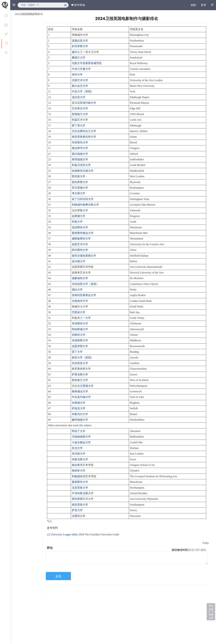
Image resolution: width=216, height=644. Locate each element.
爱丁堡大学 (79, 125)
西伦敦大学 (79, 176)
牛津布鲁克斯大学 (83, 493)
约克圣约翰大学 (81, 397)
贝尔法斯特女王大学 (84, 131)
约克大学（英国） (83, 91)
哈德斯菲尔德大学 (83, 171)
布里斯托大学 (80, 142)
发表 (58, 576)
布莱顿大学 (79, 403)
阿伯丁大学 (79, 431)
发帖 (193, 5)
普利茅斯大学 (80, 182)
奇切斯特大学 (80, 323)
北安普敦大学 (80, 488)
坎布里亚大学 (80, 363)
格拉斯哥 (77, 465)
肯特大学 (77, 74)
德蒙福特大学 (80, 278)
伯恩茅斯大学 (80, 346)
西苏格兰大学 (80, 380)
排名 (51, 29)
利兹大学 (77, 222)
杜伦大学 (77, 448)
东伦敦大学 (79, 454)
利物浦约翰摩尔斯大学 (85, 205)
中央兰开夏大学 (81, 69)
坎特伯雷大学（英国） (85, 284)
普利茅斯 (77, 499)
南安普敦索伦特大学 (84, 137)
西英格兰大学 (80, 114)
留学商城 (78, 5)
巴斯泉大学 (79, 312)
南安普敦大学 (80, 505)
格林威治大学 (80, 391)
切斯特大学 (79, 335)
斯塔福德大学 (80, 159)
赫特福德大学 (80, 420)
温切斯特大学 (80, 227)
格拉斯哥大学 (80, 148)
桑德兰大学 (79, 58)
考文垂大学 (79, 193)
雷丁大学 (77, 352)
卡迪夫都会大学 (81, 442)
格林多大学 (79, 471)
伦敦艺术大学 (80, 80)
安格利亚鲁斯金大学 (84, 295)
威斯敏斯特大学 (81, 239)
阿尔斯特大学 (80, 250)
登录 (203, 5)
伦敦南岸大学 (80, 301)
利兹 (74, 120)
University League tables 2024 (68, 534)
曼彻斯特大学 (80, 482)
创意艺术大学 (80, 244)
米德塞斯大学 (80, 340)
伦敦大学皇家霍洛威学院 (87, 63)
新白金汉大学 (80, 86)
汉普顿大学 (87, 386)
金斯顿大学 (79, 216)
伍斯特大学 (79, 516)
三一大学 (85, 318)
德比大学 (77, 290)
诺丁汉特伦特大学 (83, 199)
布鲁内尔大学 (80, 414)
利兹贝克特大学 (81, 165)
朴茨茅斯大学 (80, 46)
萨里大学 (77, 510)
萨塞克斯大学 (80, 374)
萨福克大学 (79, 408)
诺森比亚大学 (80, 41)
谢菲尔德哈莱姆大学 (84, 256)
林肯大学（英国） (83, 358)
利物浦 (76, 476)
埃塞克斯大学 (80, 459)
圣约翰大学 (89, 103)
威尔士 (76, 52)
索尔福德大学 (80, 154)
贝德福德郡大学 (81, 437)
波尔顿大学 (79, 261)
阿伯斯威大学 (80, 329)
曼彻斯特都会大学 (83, 233)
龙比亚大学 (79, 97)
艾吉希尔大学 (80, 108)
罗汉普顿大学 (80, 188)
